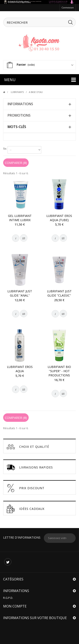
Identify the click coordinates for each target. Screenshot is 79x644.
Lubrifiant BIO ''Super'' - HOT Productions (59, 371)
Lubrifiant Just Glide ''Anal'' (20, 293)
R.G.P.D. (8, 598)
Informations (20, 104)
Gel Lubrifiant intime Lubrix (20, 218)
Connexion (68, 7)
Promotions (19, 115)
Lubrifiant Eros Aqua (20, 369)
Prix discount (25, 488)
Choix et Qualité (28, 447)
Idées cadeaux (25, 509)
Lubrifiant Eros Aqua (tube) (59, 218)
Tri (5, 149)
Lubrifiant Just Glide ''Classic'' (59, 293)
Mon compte (15, 606)
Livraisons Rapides (30, 467)
